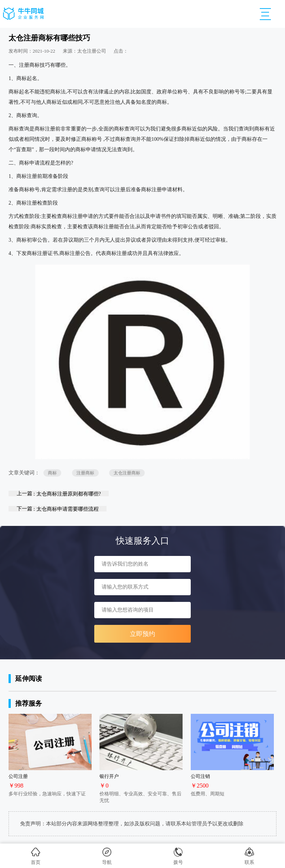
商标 (52, 473)
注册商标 (85, 473)
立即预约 (142, 634)
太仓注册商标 (127, 473)
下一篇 (58, 509)
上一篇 (59, 493)
